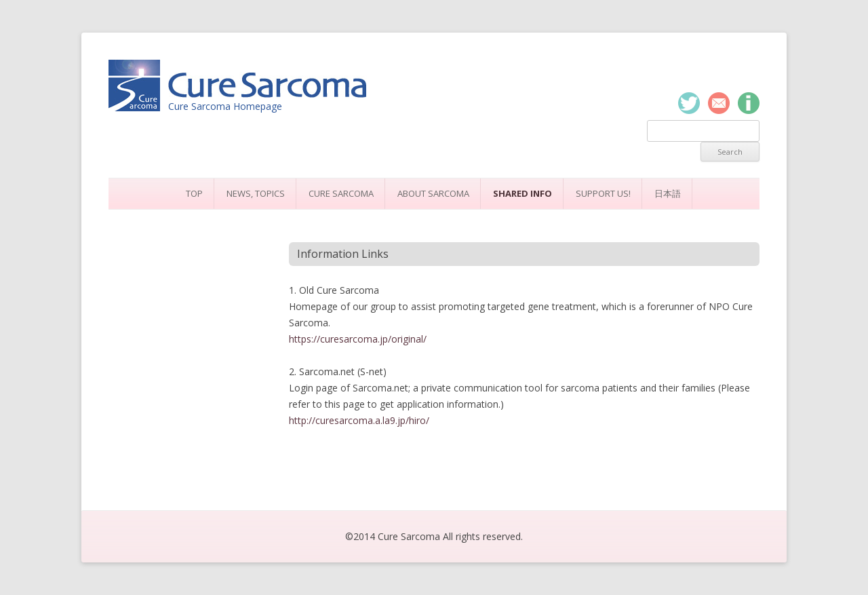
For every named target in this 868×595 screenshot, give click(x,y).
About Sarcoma (433, 193)
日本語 (668, 193)
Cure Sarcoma (341, 193)
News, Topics (256, 193)
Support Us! (603, 193)
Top (194, 193)
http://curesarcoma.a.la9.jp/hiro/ (359, 420)
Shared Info (522, 193)
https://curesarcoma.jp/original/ (358, 339)
